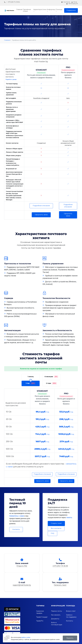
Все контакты (56, 528)
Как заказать (56, 615)
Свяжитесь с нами (17, 516)
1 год (31, 383)
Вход (74, 2)
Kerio (68, 98)
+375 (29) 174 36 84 (12, 2)
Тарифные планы (27, 10)
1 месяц (31, 376)
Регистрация (72, 4)
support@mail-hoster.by (22, 585)
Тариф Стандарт (42, 617)
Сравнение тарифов (40, 612)
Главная (19, 10)
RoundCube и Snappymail (41, 98)
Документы (55, 619)
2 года (51, 383)
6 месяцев (51, 376)
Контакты (66, 2)
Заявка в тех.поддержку (71, 616)
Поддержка (71, 10)
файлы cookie (26, 637)
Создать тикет (56, 523)
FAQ (52, 533)
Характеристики (40, 10)
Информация (51, 10)
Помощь (59, 10)
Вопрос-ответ (71, 611)
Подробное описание (41, 206)
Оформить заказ (41, 215)
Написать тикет (60, 585)
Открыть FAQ (22, 566)
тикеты (69, 518)
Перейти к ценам (11, 79)
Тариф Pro (40, 621)
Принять (70, 638)
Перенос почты (57, 611)
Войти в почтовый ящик (57, 624)
